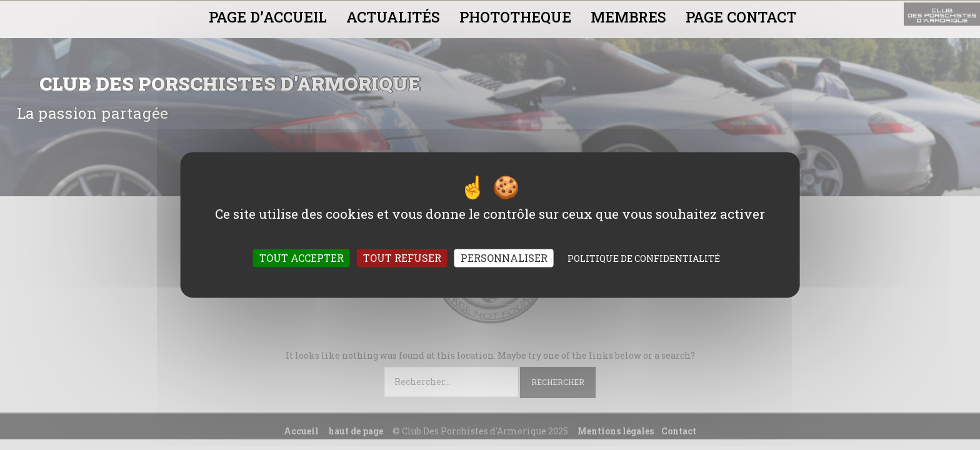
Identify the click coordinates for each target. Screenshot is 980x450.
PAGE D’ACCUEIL (268, 17)
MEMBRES (628, 17)
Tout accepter (302, 258)
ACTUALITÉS (393, 17)
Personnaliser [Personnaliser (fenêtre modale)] (504, 258)
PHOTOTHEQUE (515, 17)
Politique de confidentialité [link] (644, 259)
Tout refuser (402, 258)
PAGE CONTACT (741, 17)
